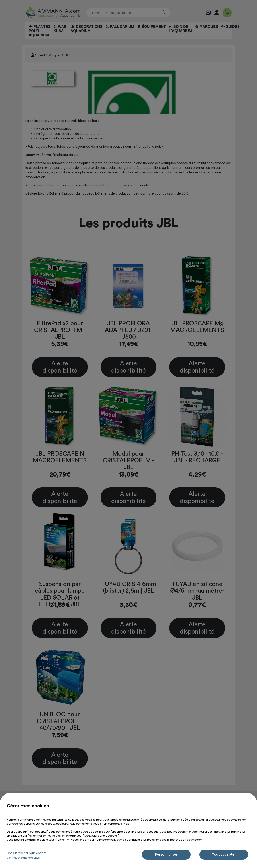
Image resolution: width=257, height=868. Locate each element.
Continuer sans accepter (23, 858)
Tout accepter (224, 854)
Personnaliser (166, 854)
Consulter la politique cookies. (27, 853)
